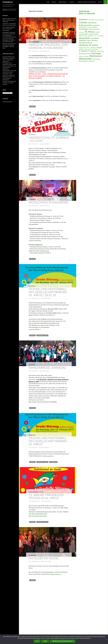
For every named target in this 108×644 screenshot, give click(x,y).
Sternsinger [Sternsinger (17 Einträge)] (96, 53)
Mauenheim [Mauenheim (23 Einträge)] (85, 38)
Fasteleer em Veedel (44, 558)
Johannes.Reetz (45, 51)
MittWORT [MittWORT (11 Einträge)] (83, 41)
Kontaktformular (44, 251)
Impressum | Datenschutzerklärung (86, 2)
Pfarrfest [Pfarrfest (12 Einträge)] (94, 40)
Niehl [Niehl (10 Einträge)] (89, 41)
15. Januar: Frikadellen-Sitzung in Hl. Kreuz (47, 496)
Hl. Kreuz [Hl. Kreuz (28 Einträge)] (89, 32)
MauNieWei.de (8, 2)
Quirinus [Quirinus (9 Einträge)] (93, 48)
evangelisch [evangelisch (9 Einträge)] (96, 25)
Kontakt (100, 2)
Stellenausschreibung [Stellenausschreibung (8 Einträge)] (85, 54)
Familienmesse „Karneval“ (48, 368)
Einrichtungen (62, 2)
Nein (45, 641)
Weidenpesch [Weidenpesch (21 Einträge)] (96, 56)
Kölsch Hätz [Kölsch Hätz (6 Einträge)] (101, 36)
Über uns (54, 2)
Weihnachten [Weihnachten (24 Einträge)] (85, 59)
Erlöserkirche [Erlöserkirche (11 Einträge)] (92, 23)
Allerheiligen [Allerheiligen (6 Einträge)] (91, 20)
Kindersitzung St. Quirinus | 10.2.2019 (49, 139)
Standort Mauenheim (7, 102)
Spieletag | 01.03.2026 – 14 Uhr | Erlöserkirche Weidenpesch (9, 78)
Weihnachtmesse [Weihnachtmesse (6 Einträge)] (97, 59)
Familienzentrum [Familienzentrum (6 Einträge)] (83, 27)
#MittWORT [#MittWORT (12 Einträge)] (83, 20)
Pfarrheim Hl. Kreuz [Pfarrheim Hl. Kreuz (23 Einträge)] (88, 45)
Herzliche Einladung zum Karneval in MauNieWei (48, 46)
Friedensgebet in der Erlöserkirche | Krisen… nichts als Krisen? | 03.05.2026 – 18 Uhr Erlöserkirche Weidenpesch (9, 66)
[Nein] (106, 639)
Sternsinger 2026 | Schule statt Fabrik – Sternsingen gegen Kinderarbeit (9, 20)
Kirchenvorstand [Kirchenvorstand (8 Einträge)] (93, 34)
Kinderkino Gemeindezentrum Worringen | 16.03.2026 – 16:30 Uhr (9, 83)
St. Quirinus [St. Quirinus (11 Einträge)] (92, 51)
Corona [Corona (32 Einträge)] (83, 22)
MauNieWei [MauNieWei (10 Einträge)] (95, 38)
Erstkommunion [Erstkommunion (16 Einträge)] (85, 25)
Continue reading (35, 329)
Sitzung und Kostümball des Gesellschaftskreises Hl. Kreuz (48, 441)
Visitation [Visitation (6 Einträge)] (81, 56)
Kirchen (72, 2)
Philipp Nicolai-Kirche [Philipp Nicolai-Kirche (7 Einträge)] (84, 48)
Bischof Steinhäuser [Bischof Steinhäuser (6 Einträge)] (100, 20)
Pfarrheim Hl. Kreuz (43, 335)
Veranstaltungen (34, 42)
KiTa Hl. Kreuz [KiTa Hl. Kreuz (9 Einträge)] (83, 36)
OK (37, 641)
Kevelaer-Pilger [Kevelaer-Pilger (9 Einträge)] (83, 34)
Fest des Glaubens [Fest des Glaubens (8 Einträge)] (92, 27)
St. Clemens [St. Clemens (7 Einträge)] (95, 49)
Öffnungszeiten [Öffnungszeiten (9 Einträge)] (84, 61)
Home (48, 2)
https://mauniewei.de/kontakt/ (38, 516)
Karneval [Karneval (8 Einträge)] (97, 32)
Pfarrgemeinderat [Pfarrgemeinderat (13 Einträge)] (85, 43)
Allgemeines (32, 135)
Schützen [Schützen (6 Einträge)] (81, 49)
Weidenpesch (53, 462)
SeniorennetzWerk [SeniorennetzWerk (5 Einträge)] (88, 49)
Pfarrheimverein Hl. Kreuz (36, 492)
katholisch (32, 365)
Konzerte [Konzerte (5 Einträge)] (95, 36)
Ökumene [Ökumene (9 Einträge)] (92, 61)
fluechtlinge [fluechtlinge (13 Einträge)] (83, 29)
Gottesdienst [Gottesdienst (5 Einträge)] (81, 32)
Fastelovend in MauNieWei (49, 202)
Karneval (33, 106)
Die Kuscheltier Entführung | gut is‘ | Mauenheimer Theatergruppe (9, 29)
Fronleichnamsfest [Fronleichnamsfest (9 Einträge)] (94, 29)
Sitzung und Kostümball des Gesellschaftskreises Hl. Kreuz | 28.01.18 (48, 292)
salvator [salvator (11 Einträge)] (99, 48)
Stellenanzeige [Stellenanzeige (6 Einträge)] (100, 51)
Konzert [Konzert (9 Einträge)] (90, 36)
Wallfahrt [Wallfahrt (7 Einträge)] (86, 56)
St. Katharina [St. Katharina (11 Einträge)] (83, 51)
